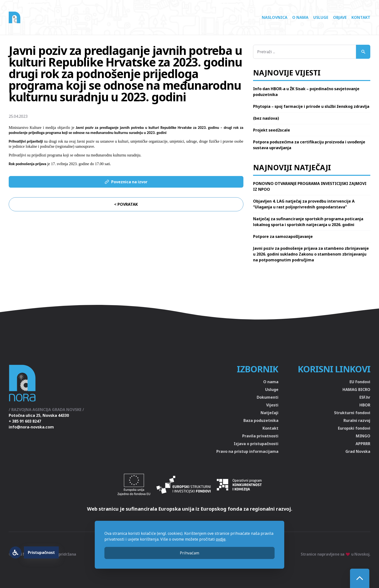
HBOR (365, 405)
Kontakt (361, 17)
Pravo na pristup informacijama (247, 451)
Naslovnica (275, 17)
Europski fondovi (354, 428)
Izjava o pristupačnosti (256, 444)
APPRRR (363, 444)
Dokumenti (268, 397)
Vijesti (272, 405)
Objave (340, 17)
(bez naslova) (266, 118)
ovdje (221, 539)
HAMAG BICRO (356, 390)
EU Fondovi (360, 382)
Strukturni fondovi (352, 413)
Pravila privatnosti (260, 436)
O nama (300, 17)
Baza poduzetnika (261, 420)
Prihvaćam (189, 553)
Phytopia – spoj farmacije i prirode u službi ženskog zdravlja (311, 106)
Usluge (321, 17)
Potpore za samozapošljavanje (283, 236)
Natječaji (270, 413)
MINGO (363, 436)
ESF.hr (365, 397)
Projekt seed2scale (272, 130)
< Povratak (126, 204)
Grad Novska (358, 451)
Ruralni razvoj (357, 420)
